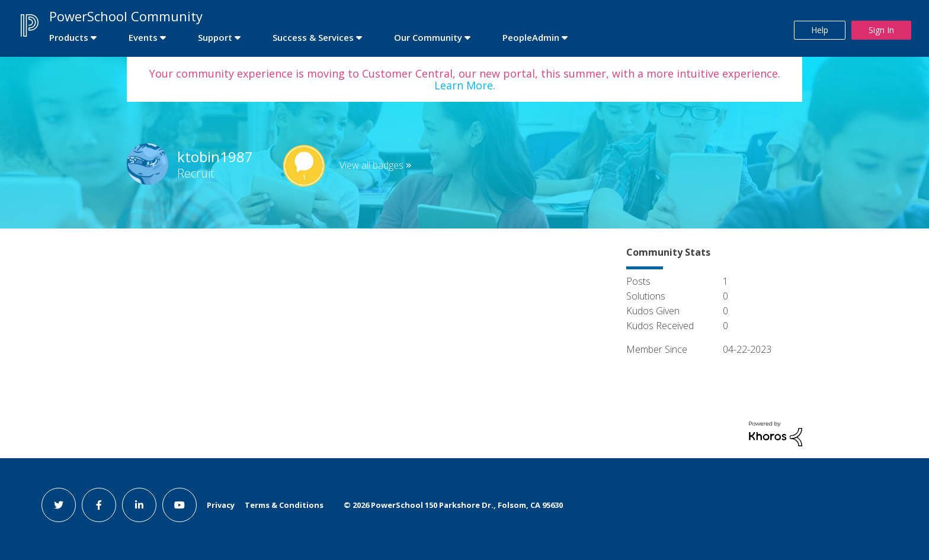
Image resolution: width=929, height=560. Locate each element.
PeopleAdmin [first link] (531, 37)
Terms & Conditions (284, 505)
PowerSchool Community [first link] (126, 16)
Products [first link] (69, 37)
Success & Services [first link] (313, 37)
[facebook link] (99, 505)
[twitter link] (59, 505)
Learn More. (465, 85)
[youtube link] (180, 505)
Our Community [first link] (428, 37)
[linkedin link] (139, 505)
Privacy (221, 505)
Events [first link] (143, 37)
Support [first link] (215, 37)
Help (820, 30)
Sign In (881, 30)
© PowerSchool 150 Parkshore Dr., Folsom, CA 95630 (453, 505)
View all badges (371, 165)
